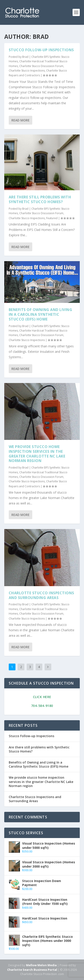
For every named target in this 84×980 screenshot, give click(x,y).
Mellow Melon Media (41, 965)
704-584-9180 (42, 706)
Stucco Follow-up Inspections (41, 50)
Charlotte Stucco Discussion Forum (41, 66)
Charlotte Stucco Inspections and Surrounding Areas (41, 595)
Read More (20, 120)
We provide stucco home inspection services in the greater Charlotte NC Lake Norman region (37, 454)
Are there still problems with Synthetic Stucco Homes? (40, 199)
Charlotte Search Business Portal (32, 970)
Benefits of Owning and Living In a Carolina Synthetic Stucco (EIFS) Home (41, 314)
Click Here (42, 697)
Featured (52, 218)
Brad (25, 57)
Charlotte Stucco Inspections (27, 71)
